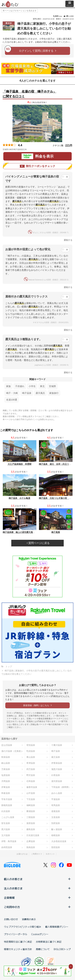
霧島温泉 (31, 829)
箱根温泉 (56, 835)
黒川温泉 (6, 829)
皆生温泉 (6, 823)
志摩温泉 (31, 841)
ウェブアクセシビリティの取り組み (23, 927)
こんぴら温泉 (8, 817)
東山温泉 (31, 757)
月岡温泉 (6, 781)
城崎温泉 (31, 805)
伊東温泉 (6, 787)
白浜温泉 (6, 811)
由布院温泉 (7, 847)
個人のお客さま (37, 879)
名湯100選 (12, 400)
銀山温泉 (6, 763)
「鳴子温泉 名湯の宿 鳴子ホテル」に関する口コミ (29, 94)
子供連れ (20, 386)
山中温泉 (31, 793)
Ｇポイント (50, 854)
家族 (8, 386)
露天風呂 (40, 393)
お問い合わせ (11, 919)
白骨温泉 (56, 775)
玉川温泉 (6, 835)
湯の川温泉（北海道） (12, 751)
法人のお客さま (37, 888)
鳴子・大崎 (12, 393)
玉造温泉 (56, 817)
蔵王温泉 (56, 757)
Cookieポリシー (40, 934)
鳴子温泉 (27, 393)
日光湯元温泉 (33, 835)
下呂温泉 (31, 799)
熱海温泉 (31, 847)
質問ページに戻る (38, 543)
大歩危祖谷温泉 (59, 841)
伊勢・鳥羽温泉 (9, 841)
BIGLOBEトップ (62, 949)
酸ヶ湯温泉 (57, 829)
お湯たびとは (22, 854)
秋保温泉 (6, 757)
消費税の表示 (29, 919)
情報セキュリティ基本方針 (18, 949)
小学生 (32, 386)
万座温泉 (6, 769)
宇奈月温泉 (7, 799)
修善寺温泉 (32, 787)
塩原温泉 (6, 775)
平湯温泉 (56, 799)
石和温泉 (31, 781)
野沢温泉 (31, 775)
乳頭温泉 (31, 751)
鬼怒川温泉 (57, 769)
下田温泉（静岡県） (61, 787)
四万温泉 (31, 769)
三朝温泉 (31, 817)
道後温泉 (56, 811)
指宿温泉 (56, 847)
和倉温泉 (6, 793)
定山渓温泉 (7, 745)
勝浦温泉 (31, 811)
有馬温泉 (56, 805)
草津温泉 (31, 763)
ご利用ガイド (37, 854)
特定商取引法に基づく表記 (18, 942)
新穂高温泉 (7, 805)
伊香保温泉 (57, 763)
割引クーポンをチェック (37, 166)
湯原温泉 (31, 823)
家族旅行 (54, 393)
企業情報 (37, 898)
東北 (42, 386)
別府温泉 (56, 823)
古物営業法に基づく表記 (49, 942)
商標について (43, 949)
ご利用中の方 (37, 907)
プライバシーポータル (16, 934)
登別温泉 (31, 745)
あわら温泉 (57, 793)
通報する (68, 240)
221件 (69, 145)
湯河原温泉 (57, 781)
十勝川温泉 (57, 745)
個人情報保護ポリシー (57, 927)
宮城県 (52, 386)
